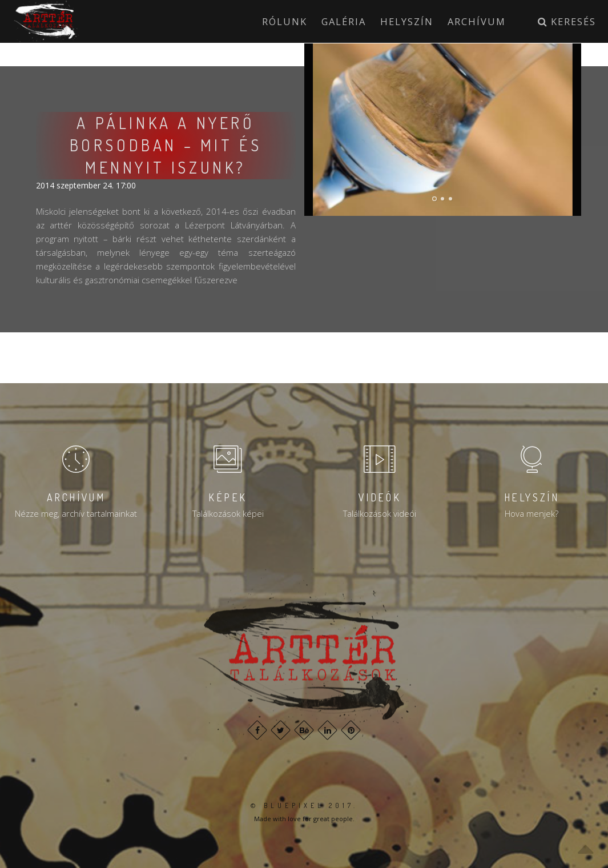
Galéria (344, 21)
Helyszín (407, 21)
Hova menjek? (532, 513)
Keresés (567, 21)
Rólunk (285, 21)
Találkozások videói (380, 513)
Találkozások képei (228, 513)
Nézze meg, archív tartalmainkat (76, 513)
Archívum (477, 21)
